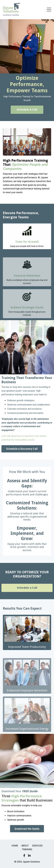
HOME (15, 846)
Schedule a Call (27, 588)
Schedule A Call (27, 110)
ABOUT (25, 846)
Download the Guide (27, 829)
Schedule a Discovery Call (22, 449)
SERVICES (37, 846)
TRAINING (27, 849)
